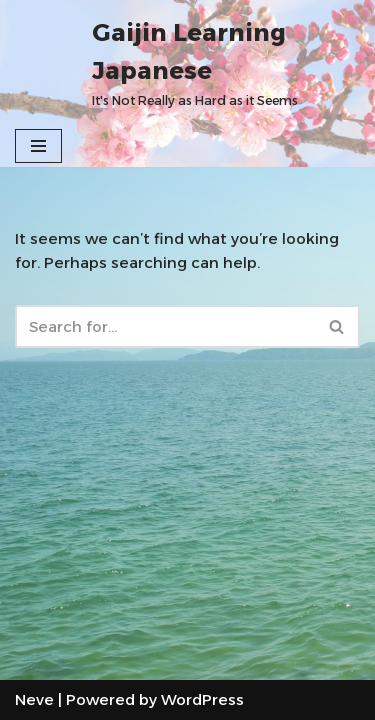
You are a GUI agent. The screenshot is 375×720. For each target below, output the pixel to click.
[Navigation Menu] (38, 146)
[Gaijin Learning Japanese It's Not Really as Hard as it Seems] (226, 62)
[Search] (165, 326)
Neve (34, 699)
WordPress (202, 699)
